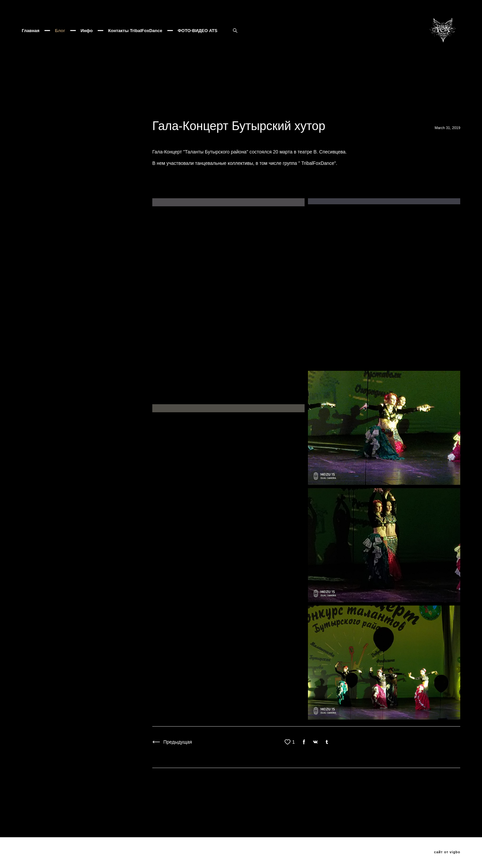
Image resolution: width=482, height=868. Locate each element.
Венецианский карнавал (49, 116)
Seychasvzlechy (39, 124)
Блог (60, 42)
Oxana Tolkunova (196, 116)
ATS (446, 108)
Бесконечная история (102, 108)
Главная (31, 42)
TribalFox (340, 108)
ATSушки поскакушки (158, 124)
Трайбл (425, 108)
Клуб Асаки (220, 108)
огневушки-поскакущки (383, 108)
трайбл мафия (153, 116)
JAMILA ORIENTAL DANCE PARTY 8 (282, 108)
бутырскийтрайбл (305, 116)
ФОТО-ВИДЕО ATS (198, 42)
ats (227, 116)
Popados (117, 124)
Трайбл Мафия (377, 116)
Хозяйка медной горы (46, 108)
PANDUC (94, 116)
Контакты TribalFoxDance (135, 42)
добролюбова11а (258, 116)
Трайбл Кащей (417, 116)
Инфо (87, 42)
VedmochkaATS (82, 124)
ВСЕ (26, 162)
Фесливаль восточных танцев (167, 108)
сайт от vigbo (447, 852)
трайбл (121, 116)
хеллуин (342, 116)
